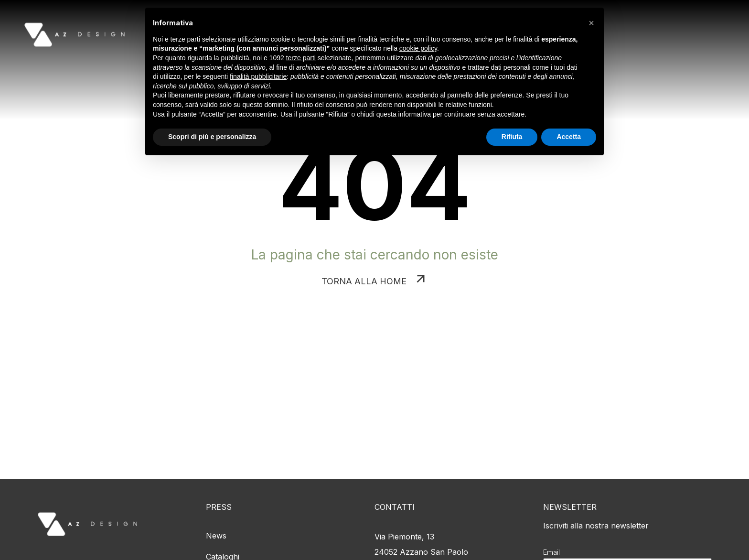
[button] (591, 23)
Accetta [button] (569, 137)
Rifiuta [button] (512, 137)
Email (551, 552)
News (216, 536)
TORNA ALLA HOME (364, 281)
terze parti (301, 58)
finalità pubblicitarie (258, 76)
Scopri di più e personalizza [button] (212, 137)
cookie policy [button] (418, 48)
